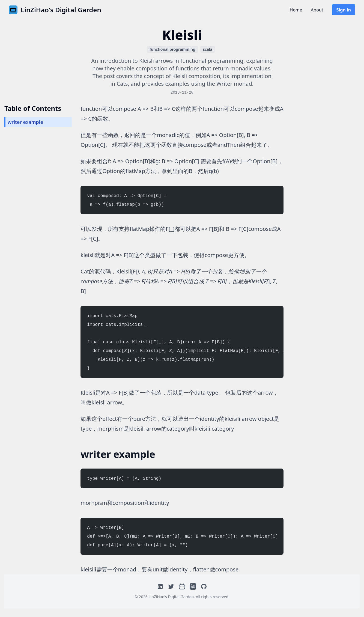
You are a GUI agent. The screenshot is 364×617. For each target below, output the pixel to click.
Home (296, 10)
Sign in (344, 10)
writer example (25, 122)
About (317, 10)
